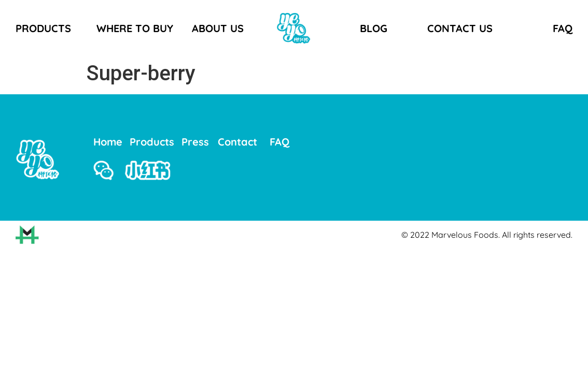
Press (195, 142)
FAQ (563, 28)
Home (108, 142)
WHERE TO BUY (135, 28)
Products (152, 142)
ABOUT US (218, 28)
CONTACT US (460, 28)
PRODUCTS (43, 28)
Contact (237, 142)
